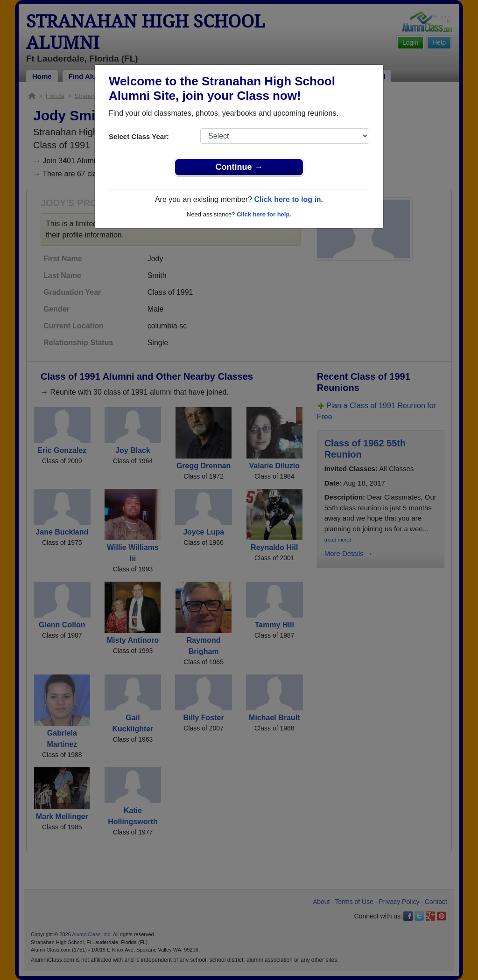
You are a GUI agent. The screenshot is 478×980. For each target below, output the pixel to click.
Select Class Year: (139, 136)
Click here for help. (264, 214)
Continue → (239, 167)
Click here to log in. (288, 199)
